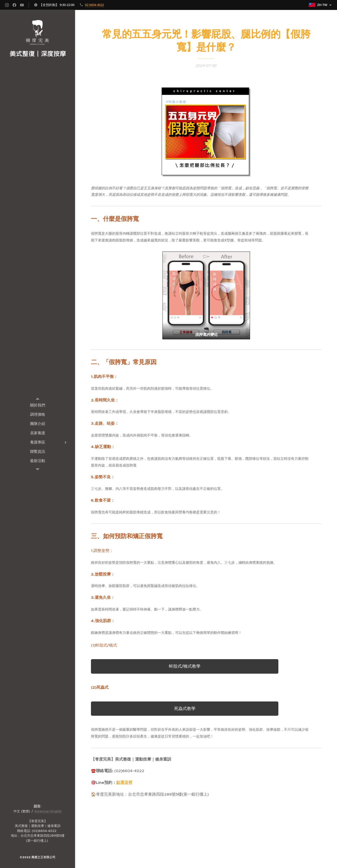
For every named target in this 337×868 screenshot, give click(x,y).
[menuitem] (38, 405)
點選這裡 (124, 783)
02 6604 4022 (94, 5)
